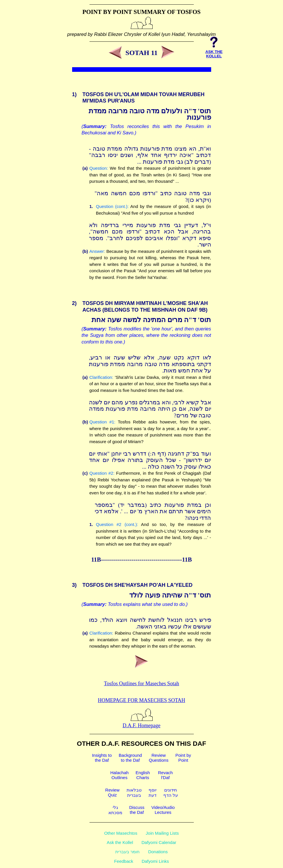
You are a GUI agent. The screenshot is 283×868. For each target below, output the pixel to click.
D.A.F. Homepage (141, 722)
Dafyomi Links (155, 861)
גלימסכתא (115, 810)
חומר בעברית (127, 852)
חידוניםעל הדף (171, 793)
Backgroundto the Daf (130, 758)
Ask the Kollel (120, 842)
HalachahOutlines (119, 775)
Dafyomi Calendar (159, 842)
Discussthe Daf (137, 810)
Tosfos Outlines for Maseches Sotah (142, 684)
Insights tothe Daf (102, 758)
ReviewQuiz (112, 792)
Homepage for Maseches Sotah (141, 700)
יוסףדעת (153, 793)
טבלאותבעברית (134, 793)
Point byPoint (183, 758)
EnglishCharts (143, 775)
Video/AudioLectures (163, 810)
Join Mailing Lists (162, 833)
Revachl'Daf (165, 775)
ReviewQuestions (159, 758)
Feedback (124, 861)
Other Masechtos (121, 833)
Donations (158, 852)
